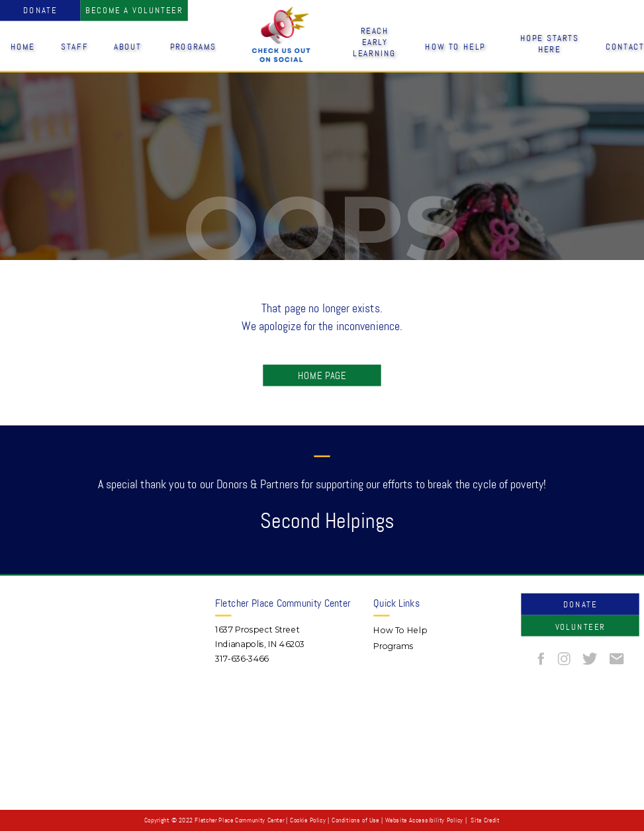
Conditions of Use (355, 821)
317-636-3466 (242, 659)
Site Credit (485, 821)
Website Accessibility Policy (424, 821)
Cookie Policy (308, 821)
